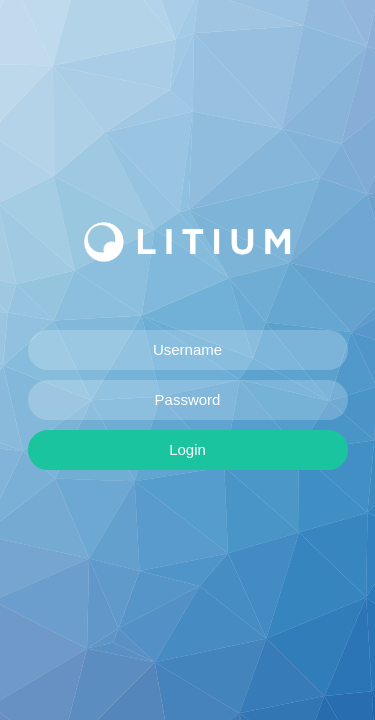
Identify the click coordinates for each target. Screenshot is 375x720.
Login (187, 449)
